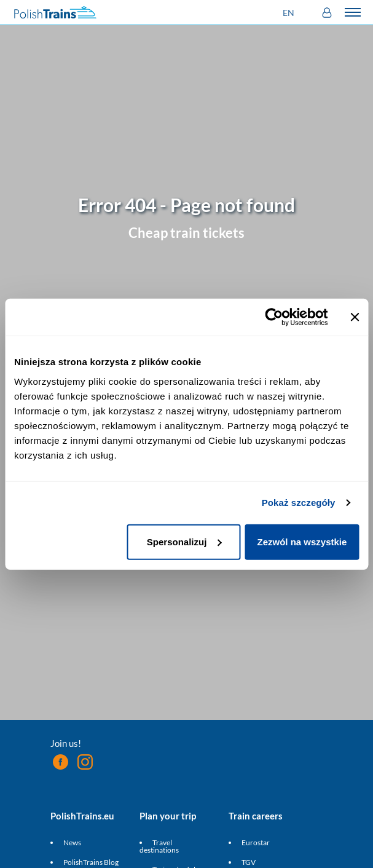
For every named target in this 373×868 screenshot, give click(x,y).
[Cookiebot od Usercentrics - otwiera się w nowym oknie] (274, 317)
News (72, 842)
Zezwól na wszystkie (302, 541)
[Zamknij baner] (355, 317)
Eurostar (256, 842)
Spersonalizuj (184, 541)
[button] (290, 13)
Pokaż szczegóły (299, 503)
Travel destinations (159, 846)
